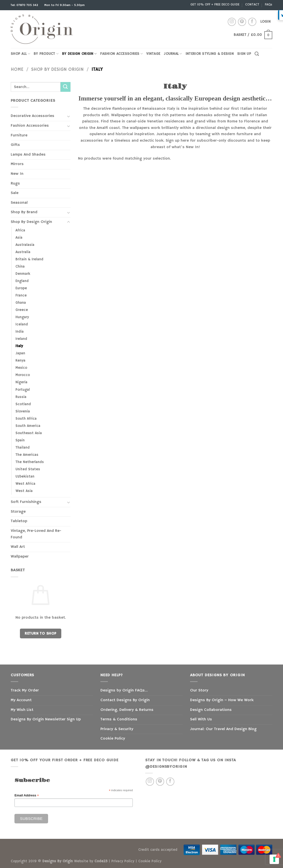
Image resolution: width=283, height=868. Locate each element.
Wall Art (18, 547)
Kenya (20, 361)
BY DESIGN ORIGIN (79, 54)
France (21, 295)
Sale (15, 193)
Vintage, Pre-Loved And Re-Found (36, 534)
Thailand (23, 448)
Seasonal (19, 203)
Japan (20, 353)
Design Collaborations (211, 710)
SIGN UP (244, 54)
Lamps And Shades (28, 155)
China (20, 267)
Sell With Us (201, 719)
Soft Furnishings (26, 502)
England (22, 281)
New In (17, 174)
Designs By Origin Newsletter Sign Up (46, 719)
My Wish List (22, 710)
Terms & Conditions (119, 719)
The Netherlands (30, 462)
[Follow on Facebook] (252, 22)
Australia (23, 252)
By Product (46, 54)
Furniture (19, 135)
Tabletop (19, 521)
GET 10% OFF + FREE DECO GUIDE (215, 4)
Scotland (23, 404)
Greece (22, 310)
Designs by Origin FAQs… (124, 690)
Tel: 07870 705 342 (25, 5)
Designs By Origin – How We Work (222, 700)
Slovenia (23, 411)
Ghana (21, 303)
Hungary (22, 317)
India (20, 332)
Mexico (21, 368)
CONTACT (252, 4)
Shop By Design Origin (57, 69)
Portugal (23, 390)
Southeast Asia (29, 433)
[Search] (257, 54)
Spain (20, 440)
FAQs (269, 4)
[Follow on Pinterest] (242, 22)
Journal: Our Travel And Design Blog (223, 729)
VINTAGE (153, 54)
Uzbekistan (25, 477)
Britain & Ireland (29, 259)
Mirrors (17, 164)
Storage (18, 512)
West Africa (25, 484)
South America (28, 426)
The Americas (27, 455)
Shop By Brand (24, 212)
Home (17, 69)
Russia (21, 397)
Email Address (27, 796)
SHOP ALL (20, 54)
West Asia (24, 491)
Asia (19, 238)
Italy (19, 346)
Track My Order (25, 690)
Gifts (15, 145)
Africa (20, 230)
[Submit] (66, 87)
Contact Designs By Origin (125, 700)
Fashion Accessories (30, 126)
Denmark (23, 274)
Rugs (15, 184)
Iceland (22, 324)
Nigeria (21, 382)
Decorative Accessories (33, 116)
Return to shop (41, 633)
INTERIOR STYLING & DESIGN (210, 54)
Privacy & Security (117, 729)
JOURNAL (173, 54)
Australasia (25, 245)
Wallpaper (20, 557)
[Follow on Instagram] (232, 22)
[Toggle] (69, 116)
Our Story (199, 690)
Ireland (21, 339)
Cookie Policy (113, 739)
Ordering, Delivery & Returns (127, 710)
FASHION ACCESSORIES (121, 54)
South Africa (26, 419)
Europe (21, 288)
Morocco (23, 375)
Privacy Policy (123, 861)
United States (28, 469)
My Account (21, 700)
